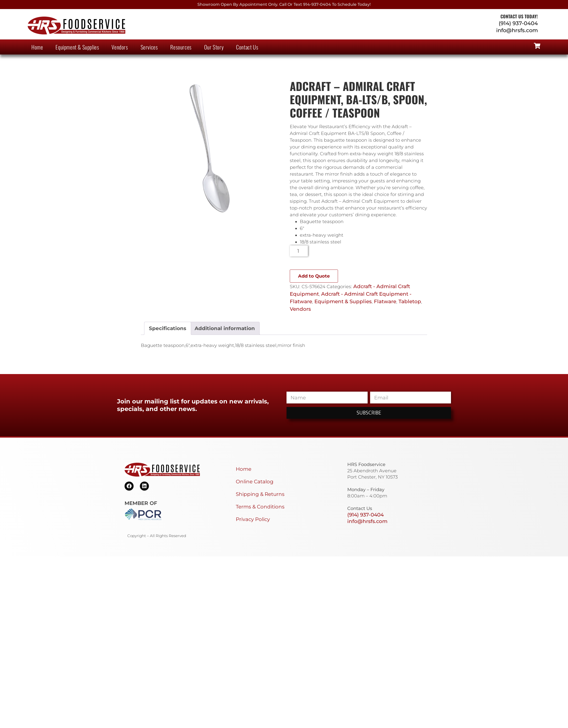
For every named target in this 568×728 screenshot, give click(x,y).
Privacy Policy (253, 519)
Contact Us (247, 47)
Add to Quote (314, 276)
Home (37, 47)
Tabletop (410, 301)
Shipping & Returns (260, 494)
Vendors (120, 47)
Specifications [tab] (168, 328)
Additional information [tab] (225, 328)
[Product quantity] (299, 251)
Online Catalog (255, 482)
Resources (181, 47)
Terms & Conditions (260, 507)
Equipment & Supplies (77, 47)
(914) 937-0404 (518, 23)
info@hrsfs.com (517, 30)
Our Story (214, 47)
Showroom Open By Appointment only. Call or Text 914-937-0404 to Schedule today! (284, 4)
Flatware (385, 301)
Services (149, 47)
